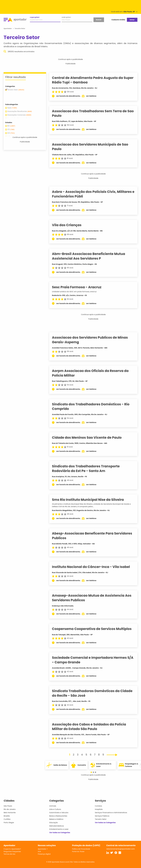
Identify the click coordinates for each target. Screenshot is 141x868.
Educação (54, 823)
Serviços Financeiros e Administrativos (111, 813)
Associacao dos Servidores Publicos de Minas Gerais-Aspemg (92, 340)
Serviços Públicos (102, 816)
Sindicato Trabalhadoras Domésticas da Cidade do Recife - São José (95, 693)
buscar (99, 20)
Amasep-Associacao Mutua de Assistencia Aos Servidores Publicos (94, 598)
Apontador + (43, 849)
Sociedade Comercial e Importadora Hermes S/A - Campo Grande (92, 660)
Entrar (132, 20)
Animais (53, 806)
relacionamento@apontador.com (121, 849)
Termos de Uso (9, 854)
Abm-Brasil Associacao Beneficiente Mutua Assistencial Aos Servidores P (91, 256)
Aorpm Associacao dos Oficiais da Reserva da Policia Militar (93, 373)
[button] (92, 772)
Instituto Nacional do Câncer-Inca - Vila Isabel (94, 567)
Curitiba (7, 819)
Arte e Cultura (55, 809)
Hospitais (99, 809)
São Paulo (8, 806)
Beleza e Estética (56, 819)
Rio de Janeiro (10, 809)
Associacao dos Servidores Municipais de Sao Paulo (93, 147)
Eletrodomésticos (57, 826)
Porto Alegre (9, 823)
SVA (39, 851)
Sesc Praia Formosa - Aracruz (79, 287)
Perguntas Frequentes (12, 851)
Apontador (8, 28)
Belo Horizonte (10, 813)
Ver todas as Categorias (60, 833)
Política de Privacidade (81, 849)
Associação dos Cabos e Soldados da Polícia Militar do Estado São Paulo (92, 727)
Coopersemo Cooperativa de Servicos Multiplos (94, 629)
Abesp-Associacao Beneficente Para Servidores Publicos (95, 536)
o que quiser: (35, 17)
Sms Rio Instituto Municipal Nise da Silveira (90, 500)
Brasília (7, 816)
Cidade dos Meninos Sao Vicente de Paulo (89, 438)
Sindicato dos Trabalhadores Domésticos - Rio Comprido (93, 406)
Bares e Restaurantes (58, 816)
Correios (98, 806)
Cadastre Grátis (118, 20)
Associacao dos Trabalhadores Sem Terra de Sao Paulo (92, 113)
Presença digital (44, 854)
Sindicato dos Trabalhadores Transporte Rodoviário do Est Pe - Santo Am (88, 468)
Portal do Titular (78, 851)
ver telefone (94, 96)
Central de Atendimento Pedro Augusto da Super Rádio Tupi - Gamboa (90, 80)
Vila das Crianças (69, 225)
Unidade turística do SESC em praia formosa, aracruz (77, 292)
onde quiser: (66, 17)
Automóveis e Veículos (59, 813)
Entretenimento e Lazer (59, 829)
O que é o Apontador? (12, 849)
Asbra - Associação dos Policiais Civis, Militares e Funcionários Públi (94, 194)
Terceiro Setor (101, 819)
